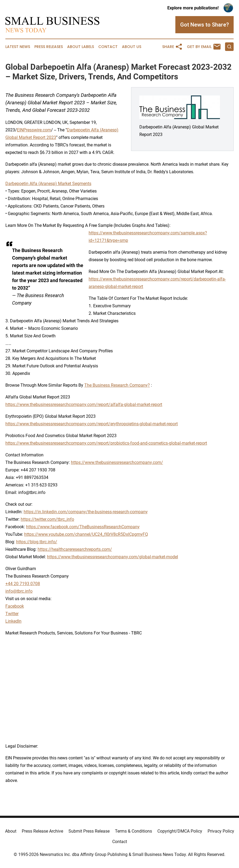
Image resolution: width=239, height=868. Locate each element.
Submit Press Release (89, 831)
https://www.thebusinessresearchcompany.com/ (117, 462)
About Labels (81, 47)
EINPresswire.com (34, 130)
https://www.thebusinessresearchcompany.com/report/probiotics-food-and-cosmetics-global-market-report (106, 443)
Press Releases (49, 47)
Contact (108, 47)
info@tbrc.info (19, 591)
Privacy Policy (221, 831)
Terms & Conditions (133, 831)
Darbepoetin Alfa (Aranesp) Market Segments (48, 184)
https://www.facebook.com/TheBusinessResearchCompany (83, 527)
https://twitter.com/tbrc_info (47, 519)
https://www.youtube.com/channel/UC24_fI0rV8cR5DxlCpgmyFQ (86, 534)
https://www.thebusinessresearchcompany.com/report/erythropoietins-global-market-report (92, 424)
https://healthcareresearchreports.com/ (75, 549)
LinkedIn (13, 621)
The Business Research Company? (117, 385)
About (11, 831)
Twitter (12, 614)
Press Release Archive (42, 831)
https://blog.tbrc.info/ (37, 542)
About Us (132, 47)
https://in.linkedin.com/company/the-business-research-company (86, 512)
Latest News (18, 47)
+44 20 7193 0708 (23, 584)
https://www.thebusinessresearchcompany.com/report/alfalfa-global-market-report (84, 405)
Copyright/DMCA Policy (180, 831)
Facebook (15, 606)
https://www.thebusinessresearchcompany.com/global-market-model (113, 557)
